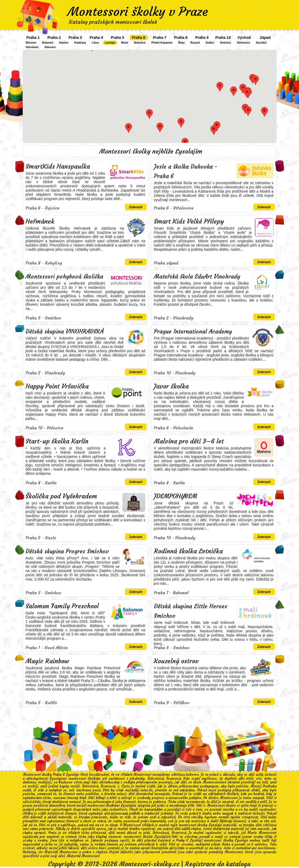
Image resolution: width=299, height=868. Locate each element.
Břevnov (31, 43)
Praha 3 (75, 38)
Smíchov (226, 43)
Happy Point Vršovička (57, 386)
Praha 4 (96, 38)
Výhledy (226, 821)
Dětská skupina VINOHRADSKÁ (65, 331)
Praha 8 (181, 38)
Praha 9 (202, 38)
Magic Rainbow (47, 661)
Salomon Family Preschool (62, 606)
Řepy (181, 43)
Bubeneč (48, 43)
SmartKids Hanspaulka (58, 166)
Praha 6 (139, 38)
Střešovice (243, 43)
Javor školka (171, 386)
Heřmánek (40, 221)
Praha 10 (223, 38)
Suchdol (261, 43)
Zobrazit (136, 207)
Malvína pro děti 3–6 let (189, 441)
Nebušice (140, 43)
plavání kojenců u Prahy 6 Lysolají (173, 840)
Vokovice (50, 47)
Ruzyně (195, 43)
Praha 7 (160, 38)
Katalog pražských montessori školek (113, 22)
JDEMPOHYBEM (175, 496)
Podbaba (270, 786)
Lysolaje (110, 43)
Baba (226, 844)
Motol (125, 43)
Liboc (95, 43)
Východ (244, 38)
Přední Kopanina (162, 43)
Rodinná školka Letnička (188, 551)
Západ (265, 38)
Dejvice (64, 43)
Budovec (66, 782)
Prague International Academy (193, 331)
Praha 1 (33, 38)
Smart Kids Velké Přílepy (189, 221)
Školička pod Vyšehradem (61, 496)
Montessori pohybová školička (64, 277)
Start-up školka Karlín (57, 441)
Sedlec (210, 43)
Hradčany (80, 43)
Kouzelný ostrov (176, 661)
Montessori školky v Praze (138, 12)
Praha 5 (118, 38)
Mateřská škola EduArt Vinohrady (197, 277)
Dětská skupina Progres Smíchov (67, 551)
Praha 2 (54, 38)
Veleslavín (32, 47)
